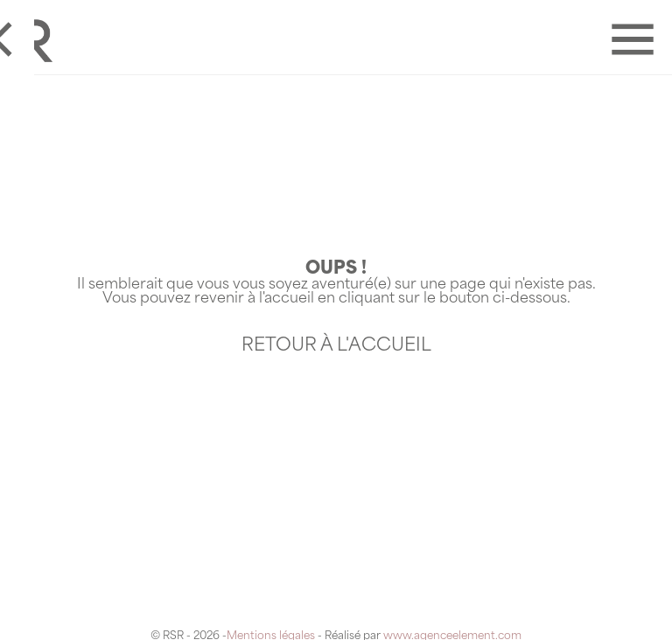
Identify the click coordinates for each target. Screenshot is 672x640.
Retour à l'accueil (336, 346)
